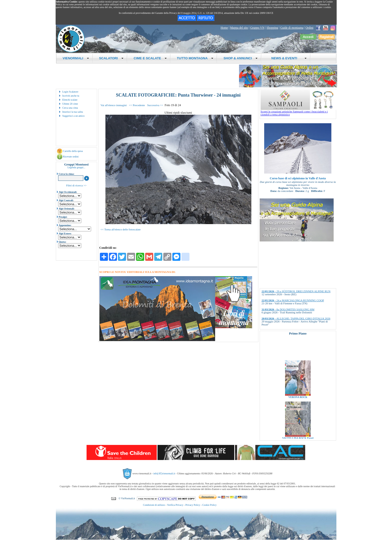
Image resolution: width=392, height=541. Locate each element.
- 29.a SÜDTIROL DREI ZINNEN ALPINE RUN (296, 291)
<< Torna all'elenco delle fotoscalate (121, 229)
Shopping (272, 28)
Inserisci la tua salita (73, 112)
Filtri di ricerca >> (76, 185)
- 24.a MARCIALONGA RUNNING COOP (293, 300)
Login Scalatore (70, 92)
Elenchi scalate (70, 100)
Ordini (309, 28)
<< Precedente (137, 105)
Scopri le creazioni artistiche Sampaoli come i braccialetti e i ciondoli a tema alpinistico (298, 112)
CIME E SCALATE (150, 58)
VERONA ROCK (298, 403)
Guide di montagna (292, 28)
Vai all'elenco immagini (114, 105)
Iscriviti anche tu (71, 96)
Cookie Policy (209, 505)
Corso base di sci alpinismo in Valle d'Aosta (298, 178)
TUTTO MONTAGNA (195, 58)
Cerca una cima (70, 108)
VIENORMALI (76, 58)
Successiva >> (155, 105)
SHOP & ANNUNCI (241, 58)
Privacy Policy (193, 505)
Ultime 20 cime (70, 104)
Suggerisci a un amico (74, 116)
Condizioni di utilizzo (154, 505)
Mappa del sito (239, 28)
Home (224, 28)
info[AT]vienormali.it (164, 473)
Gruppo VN (257, 28)
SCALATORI (111, 58)
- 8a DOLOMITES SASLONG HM (288, 309)
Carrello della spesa (73, 151)
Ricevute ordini (71, 157)
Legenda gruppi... (76, 167)
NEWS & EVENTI (287, 58)
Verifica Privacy (175, 505)
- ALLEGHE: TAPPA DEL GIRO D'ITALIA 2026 (296, 318)
